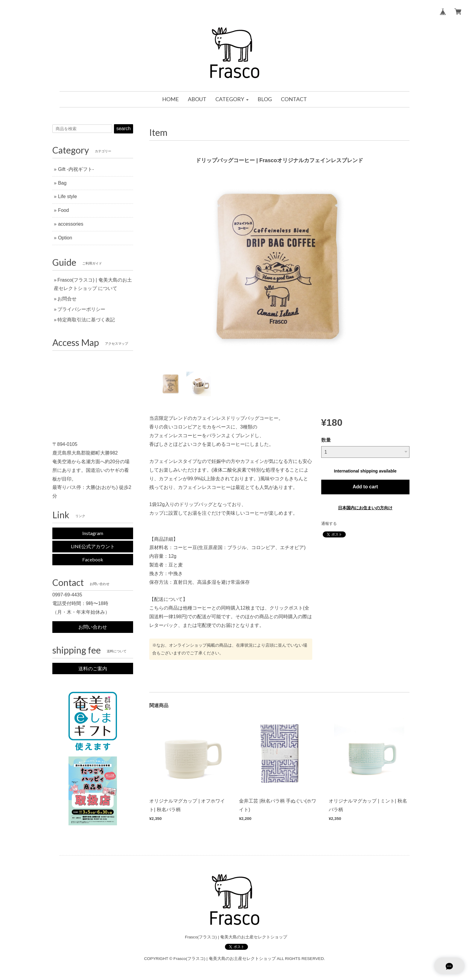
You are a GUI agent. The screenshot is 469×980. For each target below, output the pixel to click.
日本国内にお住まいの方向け (365, 508)
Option (65, 238)
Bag (62, 183)
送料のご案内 (93, 668)
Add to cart (365, 487)
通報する (329, 524)
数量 (326, 440)
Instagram (93, 533)
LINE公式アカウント (93, 546)
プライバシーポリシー (81, 309)
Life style (67, 196)
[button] (232, 99)
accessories (71, 224)
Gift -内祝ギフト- (76, 169)
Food (63, 210)
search (124, 129)
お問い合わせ (93, 627)
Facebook (93, 559)
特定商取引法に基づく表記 (86, 320)
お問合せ (67, 299)
